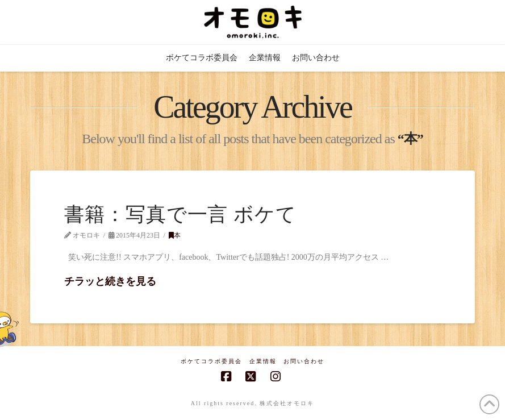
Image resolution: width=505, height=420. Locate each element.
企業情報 (263, 361)
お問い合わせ (304, 361)
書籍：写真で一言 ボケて (180, 215)
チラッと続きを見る (110, 281)
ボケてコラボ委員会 (211, 361)
